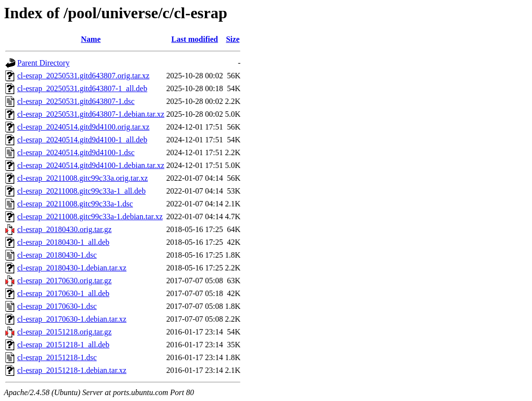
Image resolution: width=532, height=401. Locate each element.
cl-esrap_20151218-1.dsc (57, 357)
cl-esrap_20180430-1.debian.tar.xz (72, 268)
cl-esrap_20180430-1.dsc (57, 255)
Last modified (195, 39)
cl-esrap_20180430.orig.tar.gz (65, 229)
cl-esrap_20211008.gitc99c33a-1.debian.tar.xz (90, 217)
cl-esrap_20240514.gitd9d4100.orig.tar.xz (83, 127)
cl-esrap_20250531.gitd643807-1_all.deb (82, 88)
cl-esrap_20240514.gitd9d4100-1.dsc (76, 152)
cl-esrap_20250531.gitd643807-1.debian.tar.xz (91, 114)
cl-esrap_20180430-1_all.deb (63, 242)
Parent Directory (43, 63)
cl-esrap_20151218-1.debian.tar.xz (72, 370)
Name (91, 39)
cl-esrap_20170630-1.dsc (57, 306)
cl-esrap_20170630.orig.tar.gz (65, 281)
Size (233, 39)
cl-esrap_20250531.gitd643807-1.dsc (76, 101)
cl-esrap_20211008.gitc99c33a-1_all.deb (82, 191)
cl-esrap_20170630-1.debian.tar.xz (72, 319)
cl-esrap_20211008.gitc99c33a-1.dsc (75, 204)
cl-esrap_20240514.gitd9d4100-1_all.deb (82, 140)
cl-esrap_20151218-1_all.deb (63, 345)
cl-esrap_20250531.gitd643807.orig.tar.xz (83, 76)
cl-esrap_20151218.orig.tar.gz (65, 332)
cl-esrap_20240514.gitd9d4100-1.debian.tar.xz (91, 165)
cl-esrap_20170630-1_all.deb (63, 293)
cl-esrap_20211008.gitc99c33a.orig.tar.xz (83, 178)
